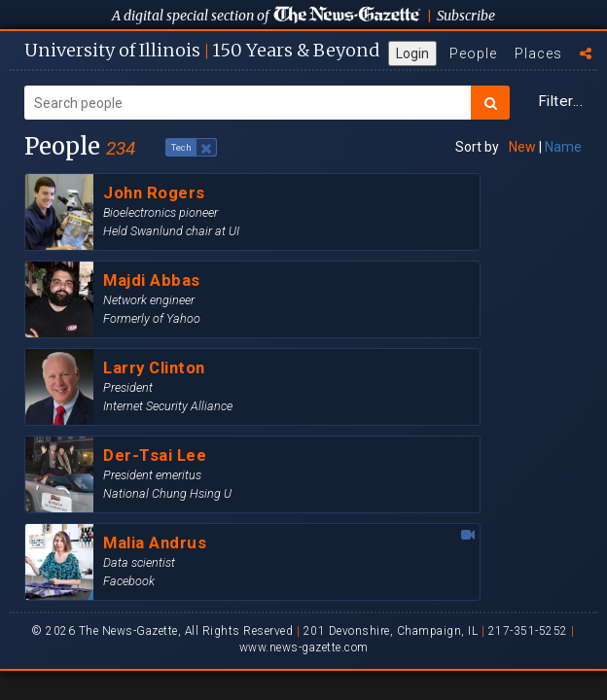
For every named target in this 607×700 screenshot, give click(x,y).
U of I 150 (202, 50)
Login (412, 53)
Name (563, 147)
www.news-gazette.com (304, 647)
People (473, 53)
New (522, 147)
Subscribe (466, 16)
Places (538, 53)
